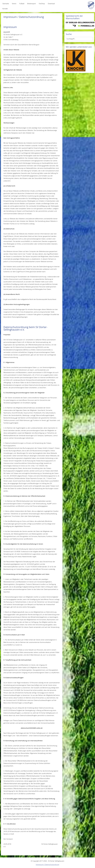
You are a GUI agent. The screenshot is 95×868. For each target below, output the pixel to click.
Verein (14, 4)
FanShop (42, 4)
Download (51, 4)
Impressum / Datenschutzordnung (47, 864)
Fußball (22, 4)
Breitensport (32, 4)
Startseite (6, 4)
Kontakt (5, 9)
